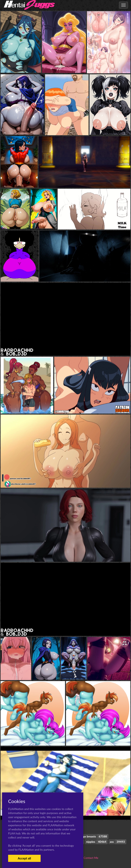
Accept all (24, 858)
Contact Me (91, 858)
